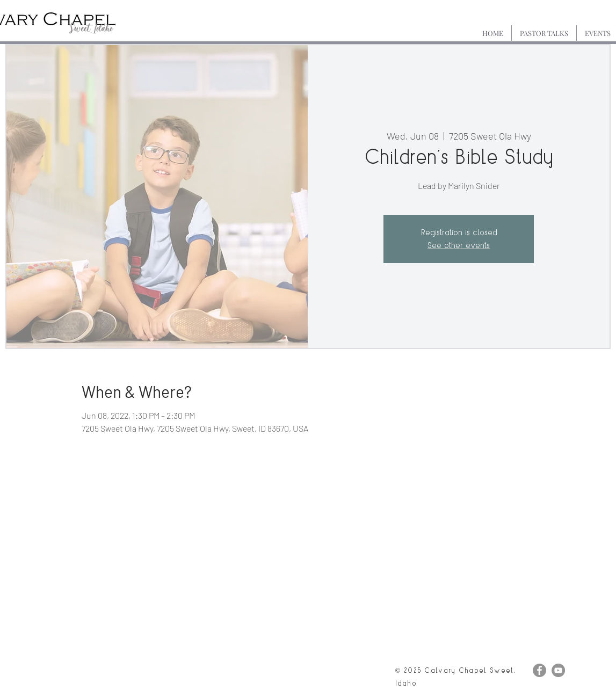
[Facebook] (539, 670)
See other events (459, 245)
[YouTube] (558, 670)
